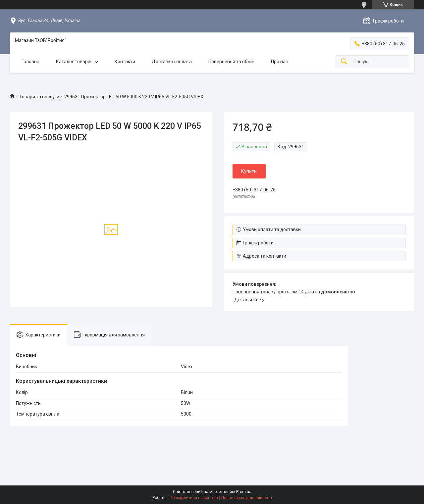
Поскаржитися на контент (194, 498)
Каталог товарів (74, 62)
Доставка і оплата (172, 62)
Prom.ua (244, 492)
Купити (249, 171)
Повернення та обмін (231, 62)
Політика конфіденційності (247, 498)
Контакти (125, 62)
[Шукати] (344, 62)
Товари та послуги (39, 97)
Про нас (279, 62)
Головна (30, 62)
